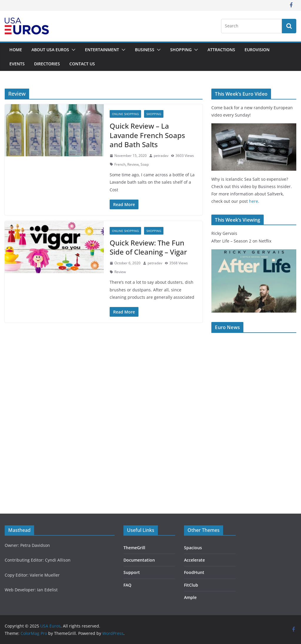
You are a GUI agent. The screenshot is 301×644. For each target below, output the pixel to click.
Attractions (221, 50)
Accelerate (194, 560)
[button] (72, 50)
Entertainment (102, 50)
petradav (161, 156)
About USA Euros (50, 50)
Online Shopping (125, 114)
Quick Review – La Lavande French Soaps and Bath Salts (147, 135)
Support (132, 572)
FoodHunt (194, 572)
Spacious (193, 548)
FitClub (191, 585)
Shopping (181, 50)
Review (133, 164)
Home (16, 50)
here (254, 201)
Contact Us (82, 64)
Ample (190, 597)
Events (17, 64)
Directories (47, 64)
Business (145, 50)
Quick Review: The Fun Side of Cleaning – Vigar (148, 247)
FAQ (127, 585)
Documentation (139, 560)
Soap (145, 164)
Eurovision (257, 50)
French (120, 164)
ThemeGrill (134, 548)
